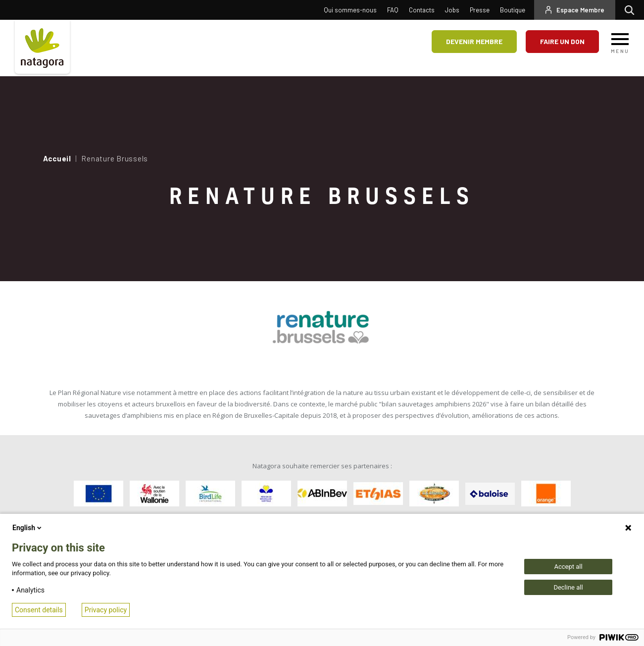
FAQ (393, 10)
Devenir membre (474, 41)
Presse (480, 10)
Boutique (513, 10)
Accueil (57, 158)
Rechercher (632, 10)
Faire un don (562, 41)
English (28, 528)
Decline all (568, 587)
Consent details (39, 610)
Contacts (422, 10)
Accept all (568, 567)
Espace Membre (580, 10)
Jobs (452, 10)
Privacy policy (106, 610)
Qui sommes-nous (350, 10)
